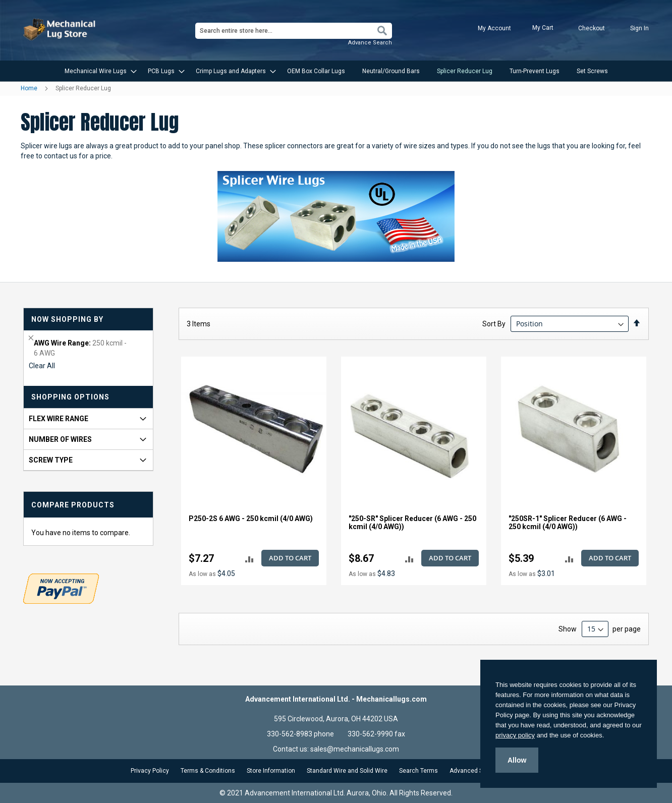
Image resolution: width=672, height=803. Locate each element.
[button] (249, 559)
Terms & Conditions (208, 771)
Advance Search (370, 43)
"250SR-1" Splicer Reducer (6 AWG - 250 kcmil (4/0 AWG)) (568, 523)
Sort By (494, 324)
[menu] (336, 71)
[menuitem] (98, 71)
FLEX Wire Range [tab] (59, 419)
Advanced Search (474, 771)
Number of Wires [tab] (60, 439)
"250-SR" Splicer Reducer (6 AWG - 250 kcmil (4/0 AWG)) (412, 523)
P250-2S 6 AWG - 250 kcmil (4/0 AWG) (251, 519)
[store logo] (61, 30)
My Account (494, 28)
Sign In (639, 28)
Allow (517, 760)
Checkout (592, 28)
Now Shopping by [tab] (67, 319)
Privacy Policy (150, 771)
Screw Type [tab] (51, 460)
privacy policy (515, 735)
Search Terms (418, 771)
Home (30, 88)
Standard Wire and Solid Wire (347, 771)
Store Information (271, 771)
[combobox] (294, 31)
